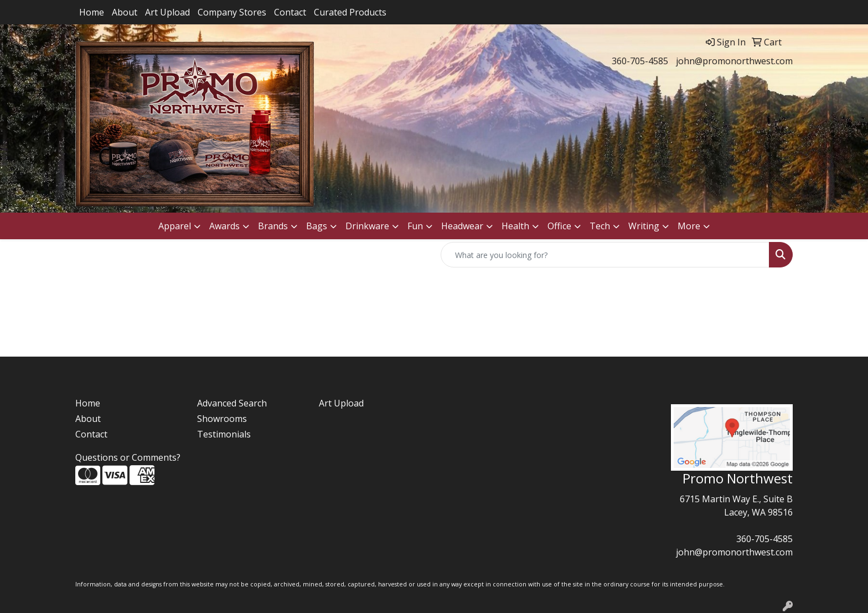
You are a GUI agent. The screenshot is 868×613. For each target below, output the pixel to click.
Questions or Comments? (128, 457)
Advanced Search (232, 403)
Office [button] (559, 226)
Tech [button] (600, 226)
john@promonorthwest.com (734, 61)
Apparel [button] (175, 226)
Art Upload (167, 12)
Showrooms (222, 419)
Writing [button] (644, 226)
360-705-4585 (640, 61)
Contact (290, 12)
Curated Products (350, 12)
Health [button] (515, 226)
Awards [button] (224, 226)
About (125, 12)
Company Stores (232, 12)
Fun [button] (415, 226)
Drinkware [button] (367, 226)
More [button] (689, 226)
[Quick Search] (605, 255)
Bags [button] (317, 226)
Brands (273, 226)
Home (92, 12)
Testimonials (224, 434)
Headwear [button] (462, 226)
